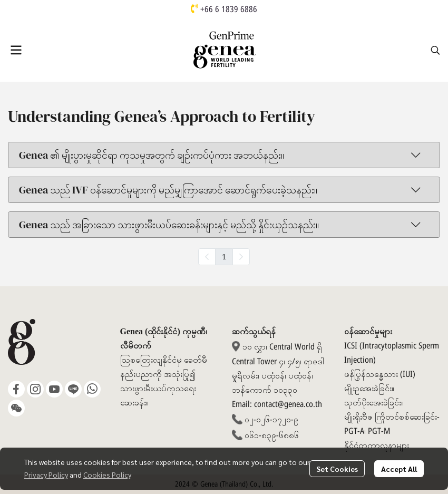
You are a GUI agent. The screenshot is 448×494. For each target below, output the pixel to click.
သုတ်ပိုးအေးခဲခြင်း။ (374, 403)
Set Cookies (337, 469)
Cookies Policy (107, 474)
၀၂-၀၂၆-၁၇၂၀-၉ (271, 420)
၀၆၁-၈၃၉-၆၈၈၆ (272, 435)
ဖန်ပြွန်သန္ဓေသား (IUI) (380, 374)
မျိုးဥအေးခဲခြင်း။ (369, 389)
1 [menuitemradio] (224, 256)
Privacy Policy (46, 474)
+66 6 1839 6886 (229, 9)
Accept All (399, 469)
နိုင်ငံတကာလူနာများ (377, 445)
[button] (435, 50)
